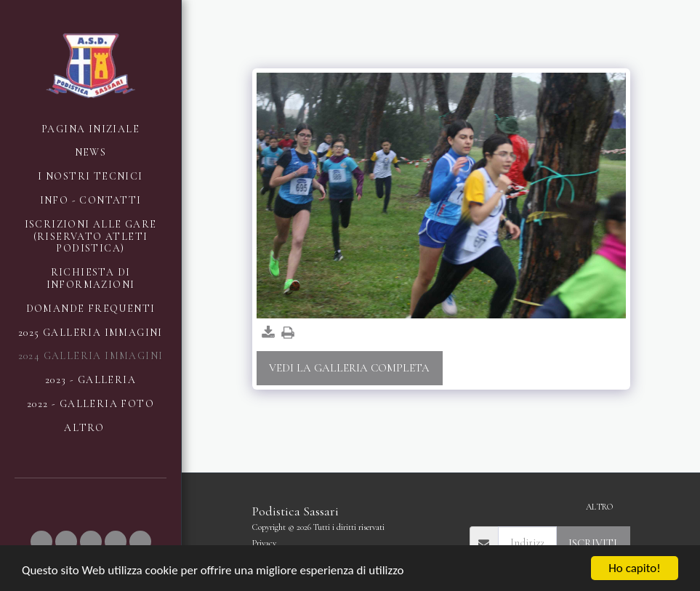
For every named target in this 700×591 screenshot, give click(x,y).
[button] (41, 542)
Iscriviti (593, 543)
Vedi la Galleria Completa (349, 368)
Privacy (264, 543)
